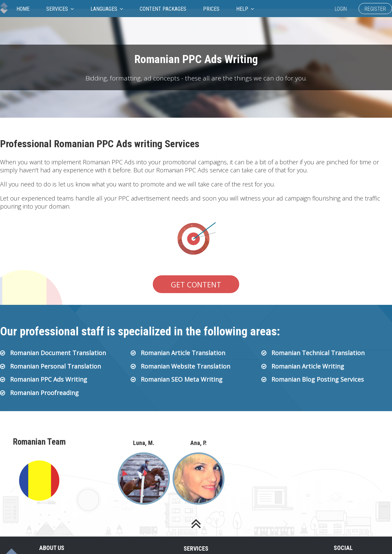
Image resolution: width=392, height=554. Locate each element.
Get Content (196, 284)
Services (60, 9)
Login (341, 9)
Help (245, 9)
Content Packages (163, 9)
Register (375, 9)
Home (23, 9)
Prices (211, 9)
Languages (107, 9)
